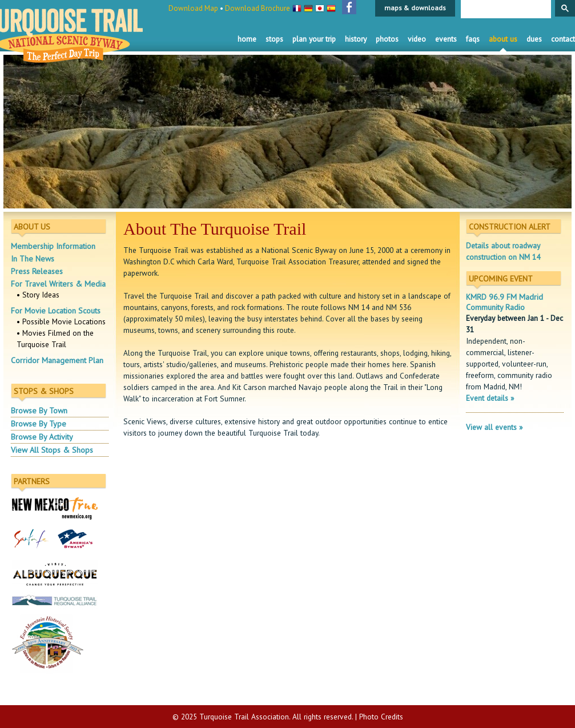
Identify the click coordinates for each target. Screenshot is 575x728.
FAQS (473, 39)
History (356, 39)
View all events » (494, 427)
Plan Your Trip (314, 39)
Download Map (193, 8)
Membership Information (53, 246)
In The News (33, 259)
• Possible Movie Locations (61, 321)
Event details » (490, 398)
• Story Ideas (38, 295)
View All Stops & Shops (52, 450)
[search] (505, 10)
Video (417, 39)
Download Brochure (258, 8)
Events (446, 39)
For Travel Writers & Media (58, 284)
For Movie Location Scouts (56, 311)
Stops (274, 39)
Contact (563, 39)
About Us (503, 39)
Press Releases (37, 271)
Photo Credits (381, 717)
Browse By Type (39, 424)
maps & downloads (415, 8)
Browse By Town (39, 411)
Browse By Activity (42, 437)
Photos (387, 39)
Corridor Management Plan (57, 360)
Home (247, 39)
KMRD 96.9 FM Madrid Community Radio (504, 302)
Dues (534, 39)
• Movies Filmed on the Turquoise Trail (55, 339)
